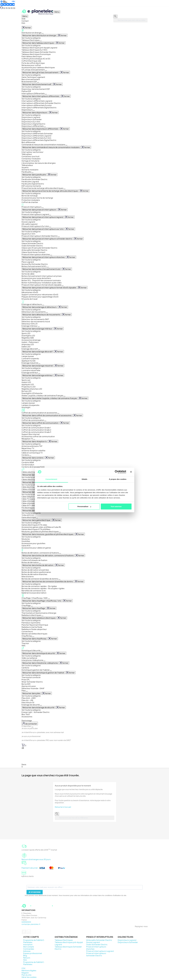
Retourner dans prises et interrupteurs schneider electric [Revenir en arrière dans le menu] (47, 239)
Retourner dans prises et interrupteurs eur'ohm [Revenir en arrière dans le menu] (43, 229)
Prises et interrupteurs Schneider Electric (40, 236)
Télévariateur (27, 165)
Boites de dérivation (30, 562)
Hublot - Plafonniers (30, 342)
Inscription (28, 945)
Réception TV (27, 439)
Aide (23, 19)
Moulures (26, 539)
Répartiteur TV (28, 448)
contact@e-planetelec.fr (31, 924)
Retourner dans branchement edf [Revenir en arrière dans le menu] (37, 84)
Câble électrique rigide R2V (33, 487)
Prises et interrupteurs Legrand (35, 214)
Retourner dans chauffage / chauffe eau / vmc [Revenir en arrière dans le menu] (42, 601)
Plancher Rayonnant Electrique (35, 625)
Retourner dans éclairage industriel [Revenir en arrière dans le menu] (38, 366)
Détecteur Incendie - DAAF (33, 688)
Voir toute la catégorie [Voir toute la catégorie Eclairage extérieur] (31, 378)
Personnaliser (84, 506)
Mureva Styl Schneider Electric (35, 264)
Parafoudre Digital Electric (33, 184)
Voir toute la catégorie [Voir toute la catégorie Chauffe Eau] (31, 641)
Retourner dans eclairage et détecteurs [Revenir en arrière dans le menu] (40, 307)
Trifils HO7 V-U (28, 515)
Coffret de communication (33, 420)
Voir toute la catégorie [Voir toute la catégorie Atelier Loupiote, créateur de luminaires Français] (31, 401)
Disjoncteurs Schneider (32, 119)
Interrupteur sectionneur (32, 152)
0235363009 (26, 922)
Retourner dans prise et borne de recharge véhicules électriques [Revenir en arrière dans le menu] (50, 191)
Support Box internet (31, 434)
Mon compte (29, 947)
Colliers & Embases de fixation (34, 560)
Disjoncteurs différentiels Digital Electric (39, 140)
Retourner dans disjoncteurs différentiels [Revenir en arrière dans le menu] (40, 129)
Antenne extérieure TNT (32, 446)
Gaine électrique (29, 517)
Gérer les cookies (29, 977)
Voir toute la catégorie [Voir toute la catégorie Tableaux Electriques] (31, 45)
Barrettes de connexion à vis (34, 591)
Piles (24, 691)
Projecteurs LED (29, 387)
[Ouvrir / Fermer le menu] (57, 12)
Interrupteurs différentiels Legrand (37, 101)
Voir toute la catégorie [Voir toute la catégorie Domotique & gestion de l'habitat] (31, 675)
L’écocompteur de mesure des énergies (39, 163)
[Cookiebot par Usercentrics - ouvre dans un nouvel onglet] (116, 472)
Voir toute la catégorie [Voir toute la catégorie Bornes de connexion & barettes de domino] (31, 584)
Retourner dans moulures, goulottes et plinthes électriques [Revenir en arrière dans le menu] (48, 534)
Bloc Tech (26, 714)
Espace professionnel (33, 953)
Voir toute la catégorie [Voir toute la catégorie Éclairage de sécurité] (31, 710)
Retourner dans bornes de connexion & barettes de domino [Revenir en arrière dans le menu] (48, 582)
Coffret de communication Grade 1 (36, 428)
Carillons (25, 668)
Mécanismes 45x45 (30, 292)
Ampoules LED (28, 344)
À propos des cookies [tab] (118, 479)
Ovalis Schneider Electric (32, 246)
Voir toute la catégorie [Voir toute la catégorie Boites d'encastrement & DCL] (31, 272)
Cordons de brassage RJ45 (33, 467)
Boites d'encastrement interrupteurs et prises (42, 276)
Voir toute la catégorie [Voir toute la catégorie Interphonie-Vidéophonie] (31, 666)
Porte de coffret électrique (33, 63)
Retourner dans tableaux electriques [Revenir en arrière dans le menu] (38, 43)
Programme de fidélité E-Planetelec (34, 963)
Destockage (27, 721)
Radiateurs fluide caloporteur (34, 629)
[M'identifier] (30, 723)
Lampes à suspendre (30, 405)
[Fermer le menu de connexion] (32, 727)
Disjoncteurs (27, 110)
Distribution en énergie (85, 31)
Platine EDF (26, 91)
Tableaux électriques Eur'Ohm (34, 50)
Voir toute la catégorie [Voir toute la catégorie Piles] (31, 696)
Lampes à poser (28, 403)
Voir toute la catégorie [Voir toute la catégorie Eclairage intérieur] (31, 331)
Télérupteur (27, 154)
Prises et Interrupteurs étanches (36, 254)
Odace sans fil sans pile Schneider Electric (39, 248)
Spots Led (26, 380)
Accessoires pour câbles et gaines (36, 548)
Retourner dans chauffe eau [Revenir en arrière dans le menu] (34, 639)
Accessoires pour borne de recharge (37, 198)
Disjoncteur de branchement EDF (36, 89)
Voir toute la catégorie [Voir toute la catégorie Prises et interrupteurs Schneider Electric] (31, 241)
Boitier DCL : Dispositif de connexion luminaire (41, 280)
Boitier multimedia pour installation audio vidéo (42, 283)
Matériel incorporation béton (34, 593)
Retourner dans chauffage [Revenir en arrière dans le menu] (34, 608)
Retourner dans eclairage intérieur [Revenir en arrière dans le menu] (37, 329)
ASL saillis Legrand (29, 224)
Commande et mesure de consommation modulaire (44, 145)
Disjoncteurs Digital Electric (33, 124)
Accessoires (27, 717)
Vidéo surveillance (29, 658)
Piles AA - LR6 (27, 700)
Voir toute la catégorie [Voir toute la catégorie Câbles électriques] (31, 485)
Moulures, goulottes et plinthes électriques (40, 532)
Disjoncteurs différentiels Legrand (36, 136)
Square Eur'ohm (28, 234)
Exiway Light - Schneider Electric (36, 712)
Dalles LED (26, 347)
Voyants (25, 167)
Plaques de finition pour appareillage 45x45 (40, 297)
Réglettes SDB (28, 338)
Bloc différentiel (28, 142)
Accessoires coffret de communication (38, 436)
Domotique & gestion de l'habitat (36, 670)
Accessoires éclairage (31, 340)
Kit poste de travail (30, 299)
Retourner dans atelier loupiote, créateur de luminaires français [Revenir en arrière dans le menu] (50, 398)
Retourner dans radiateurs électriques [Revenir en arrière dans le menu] (39, 618)
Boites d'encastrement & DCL (34, 266)
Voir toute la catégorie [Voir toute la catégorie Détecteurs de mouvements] (31, 317)
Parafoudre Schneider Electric (34, 179)
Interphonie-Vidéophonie (33, 660)
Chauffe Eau (27, 636)
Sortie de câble (28, 274)
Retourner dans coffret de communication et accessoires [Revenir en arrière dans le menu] (47, 415)
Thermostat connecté (31, 677)
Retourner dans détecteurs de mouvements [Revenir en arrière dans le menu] (41, 315)
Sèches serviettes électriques (34, 634)
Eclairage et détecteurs (85, 303)
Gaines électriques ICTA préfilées (36, 529)
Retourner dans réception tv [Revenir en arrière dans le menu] (35, 441)
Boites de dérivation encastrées (35, 570)
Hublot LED (26, 382)
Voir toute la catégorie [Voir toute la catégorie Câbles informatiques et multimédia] (31, 495)
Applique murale (29, 361)
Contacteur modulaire (31, 159)
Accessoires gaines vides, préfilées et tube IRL (41, 527)
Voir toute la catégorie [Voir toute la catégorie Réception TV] (31, 444)
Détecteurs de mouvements (34, 312)
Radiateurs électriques (32, 615)
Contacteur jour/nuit (31, 156)
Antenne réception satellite (33, 451)
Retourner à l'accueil (63, 807)
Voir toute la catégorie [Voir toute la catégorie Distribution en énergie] (31, 38)
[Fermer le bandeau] (131, 472)
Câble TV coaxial (28, 499)
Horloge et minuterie (30, 161)
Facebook (24, 932)
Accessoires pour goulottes (33, 543)
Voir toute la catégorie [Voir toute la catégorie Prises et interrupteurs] (31, 212)
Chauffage (26, 606)
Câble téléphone (29, 497)
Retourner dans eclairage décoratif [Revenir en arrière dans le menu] (37, 352)
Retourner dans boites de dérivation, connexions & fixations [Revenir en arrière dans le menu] (48, 556)
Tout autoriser (116, 506)
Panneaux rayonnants (31, 623)
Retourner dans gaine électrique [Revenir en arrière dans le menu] (36, 520)
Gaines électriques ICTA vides (34, 525)
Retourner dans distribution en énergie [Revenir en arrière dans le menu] (39, 35)
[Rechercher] (115, 16)
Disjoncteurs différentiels (33, 126)
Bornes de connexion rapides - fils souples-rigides (43, 588)
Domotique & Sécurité (85, 649)
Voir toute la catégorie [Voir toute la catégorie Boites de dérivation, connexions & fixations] (31, 558)
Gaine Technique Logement (33, 77)
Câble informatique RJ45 (32, 501)
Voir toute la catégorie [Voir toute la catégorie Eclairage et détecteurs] (31, 310)
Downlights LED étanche (32, 393)
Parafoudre (27, 172)
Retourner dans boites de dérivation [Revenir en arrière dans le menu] (38, 565)
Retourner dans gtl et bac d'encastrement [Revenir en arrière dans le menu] (40, 72)
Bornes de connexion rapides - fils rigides (39, 586)
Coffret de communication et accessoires (85, 411)
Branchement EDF (29, 82)
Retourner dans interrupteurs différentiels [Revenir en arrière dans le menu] (41, 96)
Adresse (27, 951)
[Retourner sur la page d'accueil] (37, 908)
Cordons (25, 455)
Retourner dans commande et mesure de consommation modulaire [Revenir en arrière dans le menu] (51, 147)
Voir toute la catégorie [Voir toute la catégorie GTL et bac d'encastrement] (31, 75)
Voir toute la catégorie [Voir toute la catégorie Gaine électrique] (31, 523)
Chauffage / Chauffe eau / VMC (85, 597)
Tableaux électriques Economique (36, 54)
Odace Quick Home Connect (33, 252)
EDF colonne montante (31, 186)
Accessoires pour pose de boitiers (36, 278)
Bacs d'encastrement (31, 79)
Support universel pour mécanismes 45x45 (40, 295)
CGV (23, 968)
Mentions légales (29, 971)
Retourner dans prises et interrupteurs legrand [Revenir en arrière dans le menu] (43, 217)
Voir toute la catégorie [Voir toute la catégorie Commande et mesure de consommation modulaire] (31, 150)
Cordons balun (28, 465)
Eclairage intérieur (30, 326)
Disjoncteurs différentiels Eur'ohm (36, 138)
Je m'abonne (35, 892)
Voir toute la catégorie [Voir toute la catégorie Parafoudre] (31, 177)
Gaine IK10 (26, 546)
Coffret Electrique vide (31, 61)
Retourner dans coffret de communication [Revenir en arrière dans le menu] (40, 423)
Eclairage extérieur (30, 373)
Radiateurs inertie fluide (32, 627)
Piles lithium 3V (28, 703)
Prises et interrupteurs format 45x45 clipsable (42, 285)
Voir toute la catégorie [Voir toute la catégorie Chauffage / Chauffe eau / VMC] (31, 603)
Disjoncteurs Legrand (31, 117)
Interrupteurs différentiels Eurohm (37, 105)
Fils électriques (28, 508)
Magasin (25, 973)
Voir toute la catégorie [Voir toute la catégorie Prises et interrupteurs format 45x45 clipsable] (31, 290)
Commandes (29, 949)
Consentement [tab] (51, 479)
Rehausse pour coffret (31, 65)
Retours (27, 958)
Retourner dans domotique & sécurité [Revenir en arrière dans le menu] (39, 653)
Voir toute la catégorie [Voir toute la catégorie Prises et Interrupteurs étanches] (31, 260)
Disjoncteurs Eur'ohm (31, 122)
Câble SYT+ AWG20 (30, 506)
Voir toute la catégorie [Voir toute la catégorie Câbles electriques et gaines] (31, 477)
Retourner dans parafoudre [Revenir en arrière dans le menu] (34, 175)
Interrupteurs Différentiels (33, 93)
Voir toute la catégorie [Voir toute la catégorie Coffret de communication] (31, 425)
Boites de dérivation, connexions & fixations (85, 551)
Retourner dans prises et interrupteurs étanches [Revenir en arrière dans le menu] (44, 257)
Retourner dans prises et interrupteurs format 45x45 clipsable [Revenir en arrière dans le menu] (49, 288)
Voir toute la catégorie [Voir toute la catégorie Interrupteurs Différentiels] (31, 99)
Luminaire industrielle (31, 370)
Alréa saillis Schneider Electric (34, 250)
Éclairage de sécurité (31, 705)
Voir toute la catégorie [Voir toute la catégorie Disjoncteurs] (31, 115)
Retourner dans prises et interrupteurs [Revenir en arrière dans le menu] (39, 210)
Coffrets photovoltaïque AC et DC (36, 59)
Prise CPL (26, 680)
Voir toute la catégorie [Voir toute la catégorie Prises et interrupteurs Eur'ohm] (31, 232)
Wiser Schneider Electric (32, 682)
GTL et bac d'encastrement (33, 70)
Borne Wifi (26, 684)
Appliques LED (28, 385)
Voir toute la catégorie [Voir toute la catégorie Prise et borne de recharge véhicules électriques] (31, 193)
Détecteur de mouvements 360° (35, 319)
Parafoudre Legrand (30, 182)
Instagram (29, 932)
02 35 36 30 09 (8, 8)
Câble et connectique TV (32, 453)
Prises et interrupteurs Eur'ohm (35, 226)
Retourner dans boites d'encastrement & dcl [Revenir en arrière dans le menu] (41, 269)
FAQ (23, 23)
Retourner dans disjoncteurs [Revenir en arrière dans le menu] (35, 113)
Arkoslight (26, 407)
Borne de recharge (30, 196)
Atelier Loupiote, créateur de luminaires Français (43, 396)
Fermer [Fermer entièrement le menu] (27, 28)
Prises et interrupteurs (85, 206)
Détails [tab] (85, 479)
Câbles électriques (30, 480)
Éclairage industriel (30, 363)
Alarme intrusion (29, 686)
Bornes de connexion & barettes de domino (40, 579)
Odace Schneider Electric (32, 243)
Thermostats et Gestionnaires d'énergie (39, 613)
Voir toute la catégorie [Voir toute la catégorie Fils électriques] (31, 513)
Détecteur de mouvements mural (36, 322)
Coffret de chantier (30, 202)
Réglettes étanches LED (32, 389)
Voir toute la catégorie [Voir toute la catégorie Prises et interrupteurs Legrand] (31, 220)
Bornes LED (26, 391)
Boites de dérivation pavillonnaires (36, 572)
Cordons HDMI (28, 462)
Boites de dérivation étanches (34, 574)
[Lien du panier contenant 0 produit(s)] (24, 746)
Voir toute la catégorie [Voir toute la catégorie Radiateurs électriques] (31, 620)
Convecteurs (27, 631)
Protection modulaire (31, 200)
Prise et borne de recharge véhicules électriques (43, 188)
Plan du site (26, 975)
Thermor (25, 643)
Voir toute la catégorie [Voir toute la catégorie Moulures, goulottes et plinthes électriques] (31, 537)
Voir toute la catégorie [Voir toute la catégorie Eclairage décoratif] (31, 354)
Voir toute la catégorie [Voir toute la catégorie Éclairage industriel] (31, 368)
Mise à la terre (28, 577)
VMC (24, 646)
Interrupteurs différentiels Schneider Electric (41, 103)
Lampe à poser (28, 356)
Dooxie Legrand (28, 222)
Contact (25, 21)
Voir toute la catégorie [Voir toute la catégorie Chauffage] (31, 611)
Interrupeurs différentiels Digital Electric (39, 108)
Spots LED (26, 333)
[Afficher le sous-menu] (43, 33)
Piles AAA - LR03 (29, 698)
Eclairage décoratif (30, 349)
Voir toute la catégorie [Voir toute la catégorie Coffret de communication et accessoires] (31, 418)
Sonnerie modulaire (30, 170)
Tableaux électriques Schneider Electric (39, 52)
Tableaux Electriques (31, 40)
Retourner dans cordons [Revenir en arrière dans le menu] (33, 458)
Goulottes (26, 541)
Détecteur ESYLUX (30, 324)
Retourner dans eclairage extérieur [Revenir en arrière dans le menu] (38, 375)
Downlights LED (28, 336)
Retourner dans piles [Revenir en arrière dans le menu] (31, 693)
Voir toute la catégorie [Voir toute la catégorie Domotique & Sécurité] (31, 656)
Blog (25, 956)
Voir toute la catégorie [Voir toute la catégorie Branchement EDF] (31, 87)
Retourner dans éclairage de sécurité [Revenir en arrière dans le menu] (38, 707)
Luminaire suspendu (30, 359)
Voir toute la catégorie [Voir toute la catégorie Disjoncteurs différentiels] (31, 131)
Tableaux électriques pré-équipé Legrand (39, 48)
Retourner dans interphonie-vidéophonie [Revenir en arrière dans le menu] (40, 663)
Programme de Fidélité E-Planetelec (34, 941)
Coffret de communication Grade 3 (36, 432)
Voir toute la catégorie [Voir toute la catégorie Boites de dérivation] (31, 568)
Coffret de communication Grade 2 (36, 430)
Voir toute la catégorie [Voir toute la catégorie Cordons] (31, 460)
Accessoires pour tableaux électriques (38, 67)
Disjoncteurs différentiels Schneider (37, 134)
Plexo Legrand (28, 262)
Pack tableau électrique (32, 56)
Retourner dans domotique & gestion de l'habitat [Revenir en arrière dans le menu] (43, 673)
